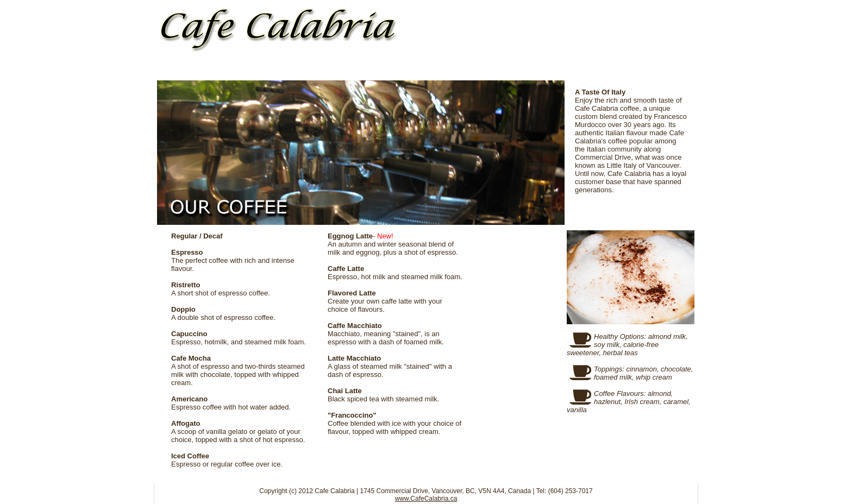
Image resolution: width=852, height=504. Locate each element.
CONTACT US (651, 69)
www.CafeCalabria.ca (426, 499)
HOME (193, 69)
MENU (371, 69)
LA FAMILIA (464, 69)
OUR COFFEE (278, 69)
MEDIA (558, 69)
